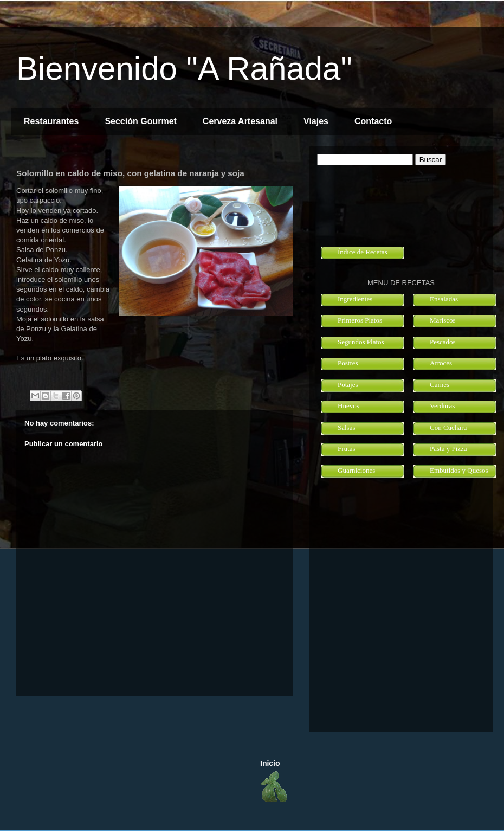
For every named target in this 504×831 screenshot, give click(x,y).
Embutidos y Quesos (459, 470)
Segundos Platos (361, 342)
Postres (348, 363)
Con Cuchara (448, 427)
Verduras (442, 406)
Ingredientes (355, 299)
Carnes (440, 385)
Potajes (348, 385)
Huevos (348, 406)
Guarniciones (356, 470)
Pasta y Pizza (448, 449)
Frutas (347, 449)
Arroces (441, 363)
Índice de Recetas (363, 252)
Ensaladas (444, 299)
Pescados (443, 342)
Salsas (347, 427)
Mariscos (443, 320)
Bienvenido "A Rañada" (184, 69)
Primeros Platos (360, 320)
